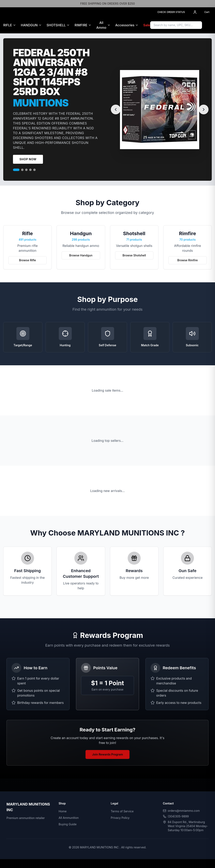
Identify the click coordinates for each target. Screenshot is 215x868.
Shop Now (28, 159)
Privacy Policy (120, 818)
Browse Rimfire (188, 260)
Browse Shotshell (134, 255)
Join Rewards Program (107, 754)
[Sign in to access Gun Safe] (210, 25)
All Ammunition (69, 818)
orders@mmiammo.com (184, 811)
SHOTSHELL (56, 25)
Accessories (125, 25)
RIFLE (8, 25)
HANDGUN (29, 25)
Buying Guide (67, 824)
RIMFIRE (81, 25)
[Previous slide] (116, 109)
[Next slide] (204, 109)
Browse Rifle (27, 260)
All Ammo (101, 25)
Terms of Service (122, 811)
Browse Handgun (81, 255)
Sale (147, 25)
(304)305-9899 (178, 816)
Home (63, 811)
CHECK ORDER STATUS (171, 12)
